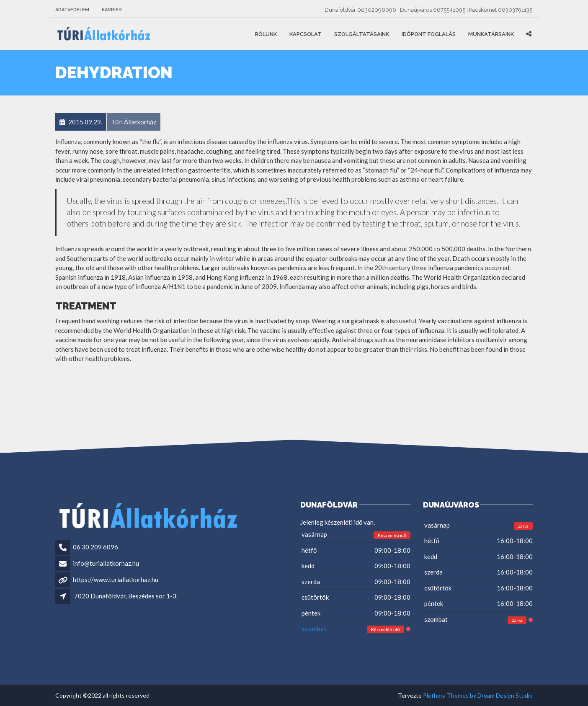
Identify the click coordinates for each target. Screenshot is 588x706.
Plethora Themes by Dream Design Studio (478, 695)
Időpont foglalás (429, 34)
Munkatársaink (491, 34)
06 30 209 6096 (95, 547)
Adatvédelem (72, 10)
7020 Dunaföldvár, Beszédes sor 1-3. (126, 596)
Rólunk (266, 34)
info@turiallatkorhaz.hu (106, 563)
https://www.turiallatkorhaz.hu (116, 580)
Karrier (112, 10)
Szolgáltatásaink (362, 34)
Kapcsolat (306, 34)
